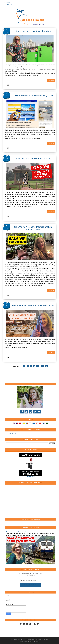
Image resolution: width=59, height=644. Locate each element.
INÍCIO (8, 2)
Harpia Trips (13, 433)
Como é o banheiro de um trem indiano (18, 532)
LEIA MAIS (51, 80)
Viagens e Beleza (25, 639)
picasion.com (31, 477)
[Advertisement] (20, 502)
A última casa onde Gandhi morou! (33, 158)
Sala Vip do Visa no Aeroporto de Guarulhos (33, 305)
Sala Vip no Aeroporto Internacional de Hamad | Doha (33, 228)
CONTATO (9, 5)
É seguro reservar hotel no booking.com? (33, 95)
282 (42, 366)
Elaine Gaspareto (33, 641)
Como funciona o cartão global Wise (33, 31)
